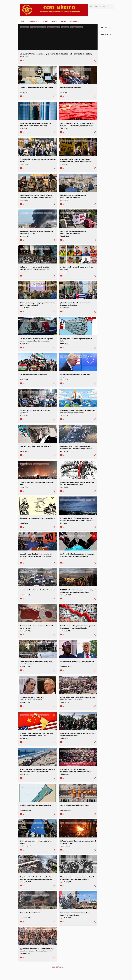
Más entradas (58, 967)
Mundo (54, 21)
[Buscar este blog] (103, 6)
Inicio (22, 21)
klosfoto (71, 977)
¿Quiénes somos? (33, 21)
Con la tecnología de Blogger (66, 973)
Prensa (63, 21)
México (45, 21)
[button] (95, 61)
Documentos (74, 21)
